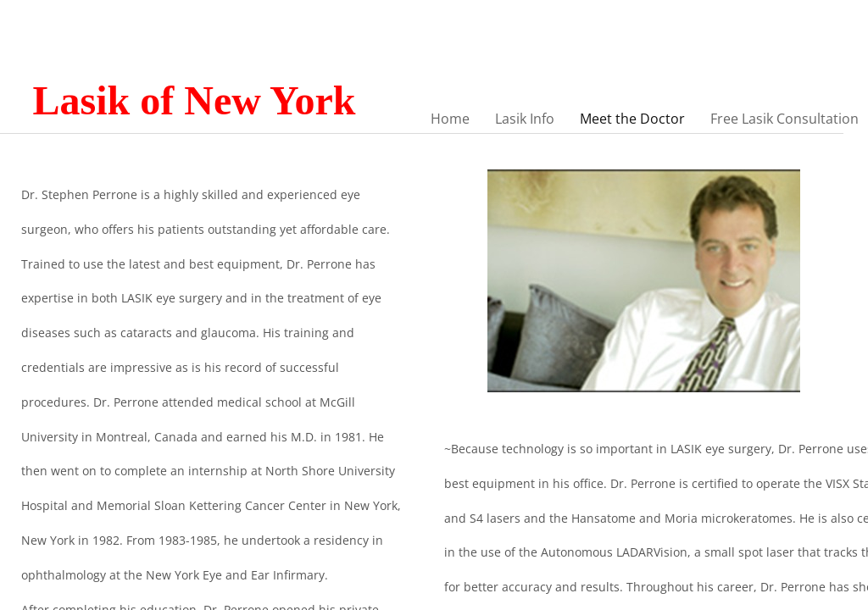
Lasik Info (525, 119)
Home (450, 119)
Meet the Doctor (632, 119)
